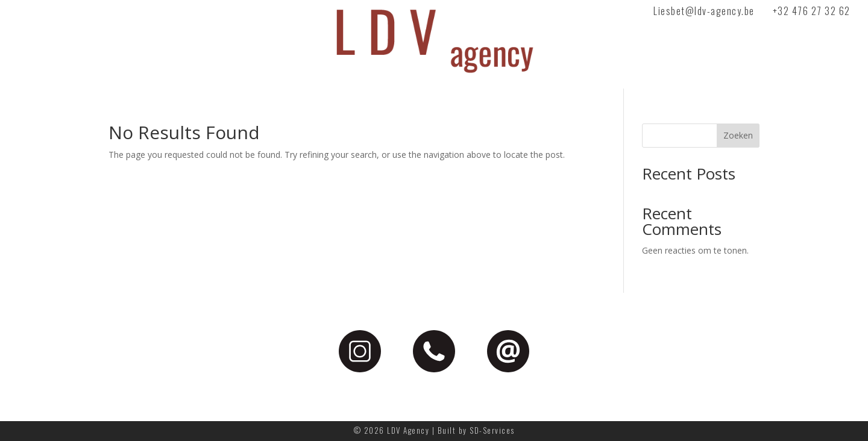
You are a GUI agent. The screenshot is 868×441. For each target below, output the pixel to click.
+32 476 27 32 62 (812, 11)
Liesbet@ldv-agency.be (704, 11)
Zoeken (738, 135)
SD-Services (492, 430)
